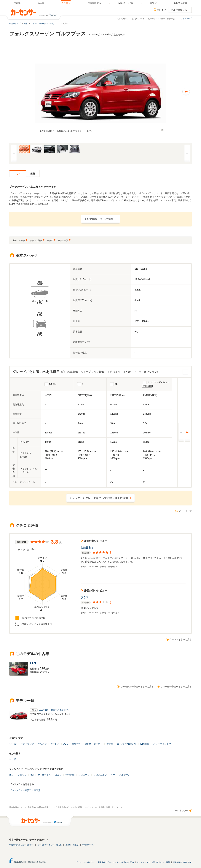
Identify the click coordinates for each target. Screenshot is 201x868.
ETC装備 (145, 744)
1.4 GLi (53, 384)
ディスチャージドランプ (22, 744)
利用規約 (101, 862)
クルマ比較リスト (180, 10)
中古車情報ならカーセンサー (21, 845)
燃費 (33, 174)
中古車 (50, 240)
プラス (84, 597)
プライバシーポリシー (85, 862)
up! (32, 775)
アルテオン (125, 775)
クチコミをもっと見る (181, 639)
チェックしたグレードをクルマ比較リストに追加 (99, 498)
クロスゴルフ (100, 775)
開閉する (185, 372)
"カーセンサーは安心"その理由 (121, 862)
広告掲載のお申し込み (182, 862)
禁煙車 (110, 744)
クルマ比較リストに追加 (99, 219)
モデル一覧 (63, 240)
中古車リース (88, 845)
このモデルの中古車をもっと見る (137, 687)
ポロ (12, 775)
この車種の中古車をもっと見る (176, 687)
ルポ (113, 775)
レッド (13, 759)
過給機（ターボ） (94, 744)
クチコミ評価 (36, 240)
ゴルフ (58, 775)
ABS (66, 744)
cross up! (70, 775)
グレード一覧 (185, 511)
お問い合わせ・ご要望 (161, 862)
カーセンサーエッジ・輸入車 (50, 845)
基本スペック (19, 240)
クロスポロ (84, 775)
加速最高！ (87, 548)
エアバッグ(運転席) (127, 744)
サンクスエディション (158, 382)
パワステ (42, 744)
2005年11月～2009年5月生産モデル (54, 710)
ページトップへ (181, 810)
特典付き (76, 744)
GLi (116, 384)
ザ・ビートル (44, 775)
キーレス (55, 744)
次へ (187, 432)
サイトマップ (186, 19)
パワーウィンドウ (162, 744)
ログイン (161, 10)
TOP (18, 174)
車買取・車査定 (72, 845)
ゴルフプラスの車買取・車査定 (25, 790)
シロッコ (22, 775)
